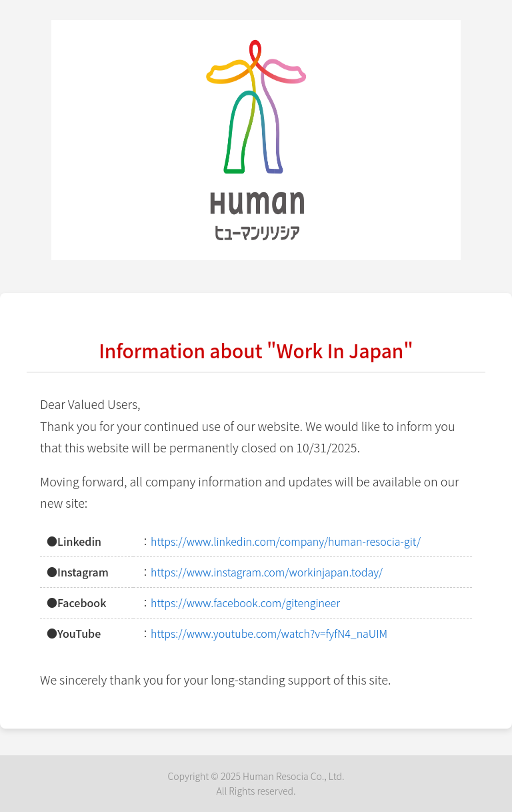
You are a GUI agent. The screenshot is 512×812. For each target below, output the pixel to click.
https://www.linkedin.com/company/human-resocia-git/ (286, 541)
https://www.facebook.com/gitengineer (245, 602)
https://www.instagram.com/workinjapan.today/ (267, 572)
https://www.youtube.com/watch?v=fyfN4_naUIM (269, 633)
